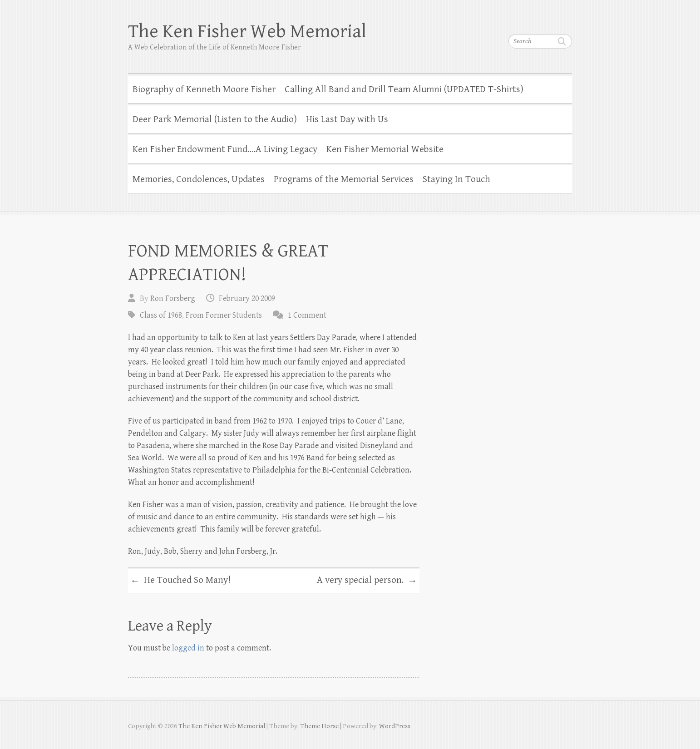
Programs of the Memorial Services (344, 179)
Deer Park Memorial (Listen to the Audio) (215, 119)
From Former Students (224, 315)
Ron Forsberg (173, 298)
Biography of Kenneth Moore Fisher (204, 89)
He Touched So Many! (180, 581)
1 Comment (307, 315)
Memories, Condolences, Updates (199, 179)
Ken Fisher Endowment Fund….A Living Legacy (225, 149)
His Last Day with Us (347, 119)
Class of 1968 (161, 315)
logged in (188, 648)
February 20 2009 (247, 298)
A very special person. (367, 581)
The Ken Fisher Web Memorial (247, 32)
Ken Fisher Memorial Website (385, 149)
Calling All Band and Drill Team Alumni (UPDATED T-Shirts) (404, 89)
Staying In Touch (456, 179)
